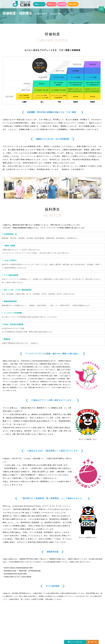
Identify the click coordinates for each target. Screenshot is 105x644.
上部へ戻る (94, 642)
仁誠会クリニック (39, 4)
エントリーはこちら (76, 642)
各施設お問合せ (73, 4)
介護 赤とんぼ (51, 4)
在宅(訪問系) (62, 4)
